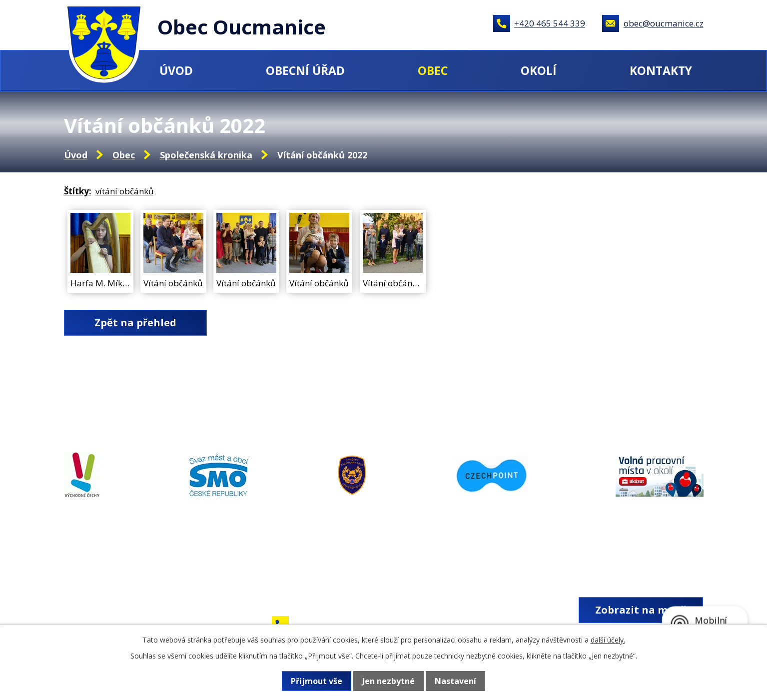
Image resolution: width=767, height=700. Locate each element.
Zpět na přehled (135, 323)
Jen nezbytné (388, 681)
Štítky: (78, 191)
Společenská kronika (206, 155)
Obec (433, 70)
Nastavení (455, 681)
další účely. (608, 640)
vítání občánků (124, 191)
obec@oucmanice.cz (664, 23)
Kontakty (661, 70)
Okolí (539, 70)
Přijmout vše (317, 681)
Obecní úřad (305, 70)
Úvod (176, 70)
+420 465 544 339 (550, 23)
